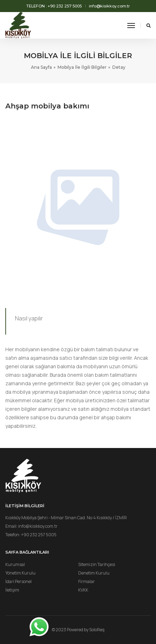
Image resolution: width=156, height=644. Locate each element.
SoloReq (97, 630)
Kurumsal (15, 564)
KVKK (83, 590)
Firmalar (87, 581)
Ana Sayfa (41, 67)
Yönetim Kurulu (20, 573)
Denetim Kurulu (94, 573)
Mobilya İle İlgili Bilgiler (82, 67)
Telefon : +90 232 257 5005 (54, 6)
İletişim (12, 590)
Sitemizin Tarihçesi (97, 564)
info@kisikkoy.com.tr (109, 6)
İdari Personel (18, 581)
